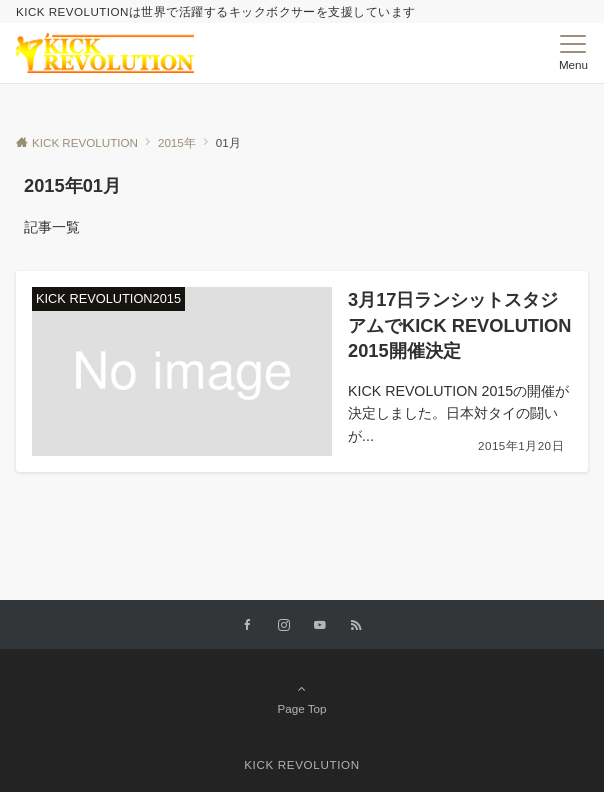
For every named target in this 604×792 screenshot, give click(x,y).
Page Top (302, 698)
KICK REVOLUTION (302, 764)
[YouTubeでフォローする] (320, 625)
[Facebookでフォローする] (248, 625)
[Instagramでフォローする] (284, 625)
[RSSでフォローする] (356, 625)
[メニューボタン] (573, 53)
